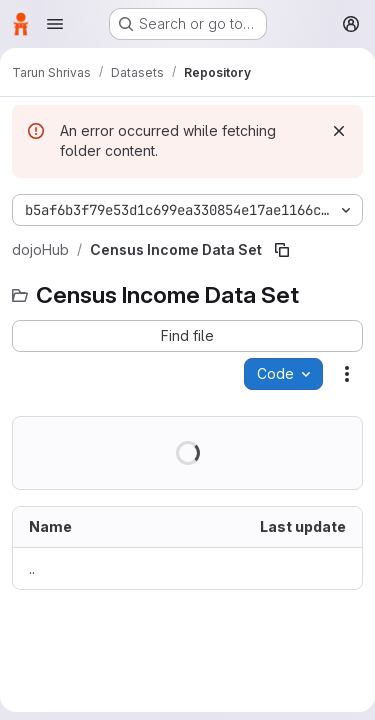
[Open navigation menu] (55, 24)
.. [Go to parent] (32, 568)
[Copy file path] (282, 250)
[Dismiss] (339, 131)
